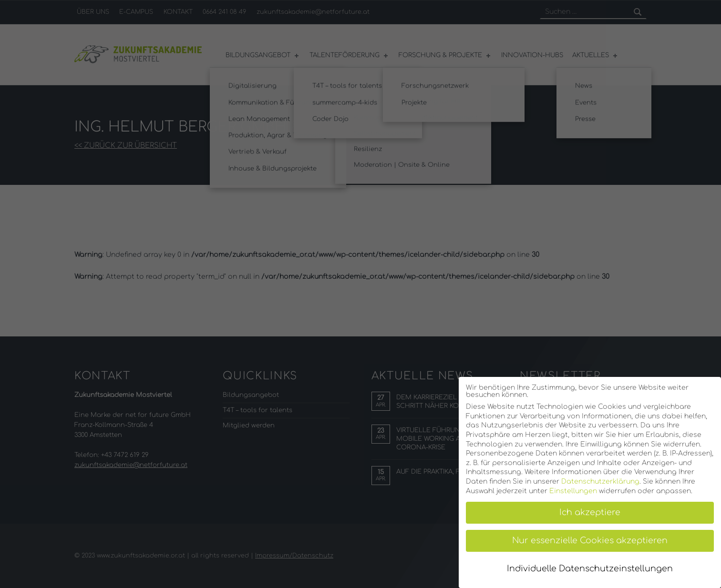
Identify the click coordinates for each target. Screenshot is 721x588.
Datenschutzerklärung (600, 482)
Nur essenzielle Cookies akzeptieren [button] (590, 541)
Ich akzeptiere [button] (590, 512)
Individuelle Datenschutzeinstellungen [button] (590, 569)
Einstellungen (573, 491)
